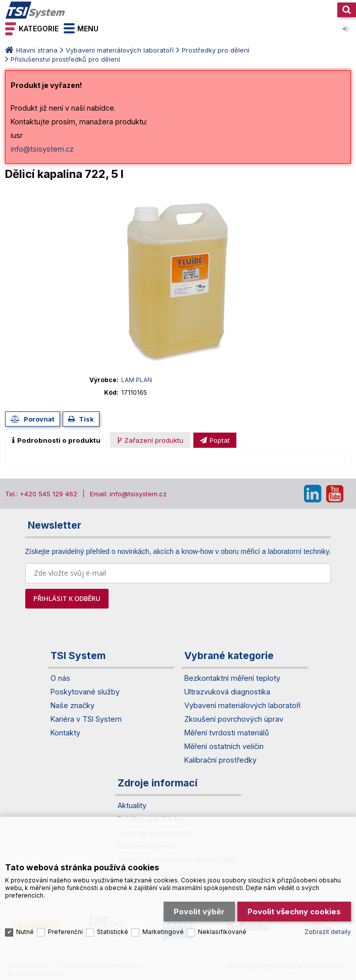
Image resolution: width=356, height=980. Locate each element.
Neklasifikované (222, 932)
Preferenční (65, 932)
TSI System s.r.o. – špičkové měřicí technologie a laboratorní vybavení (35, 10)
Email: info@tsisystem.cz (128, 494)
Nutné (25, 932)
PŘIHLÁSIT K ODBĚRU (67, 598)
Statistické (113, 932)
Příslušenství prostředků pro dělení (65, 59)
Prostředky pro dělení (216, 50)
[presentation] (56, 440)
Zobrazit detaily (328, 932)
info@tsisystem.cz (42, 149)
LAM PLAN (137, 380)
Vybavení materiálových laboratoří (120, 50)
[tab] (56, 440)
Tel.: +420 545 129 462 (41, 494)
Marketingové (163, 932)
